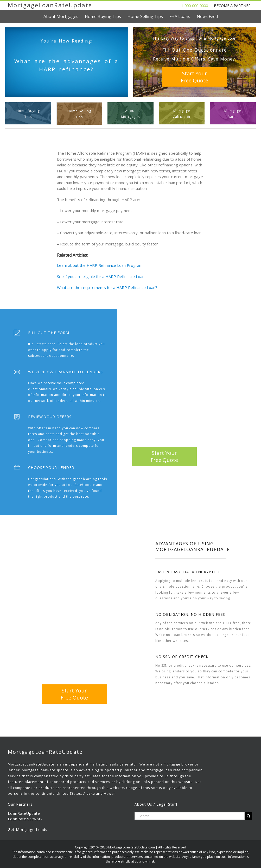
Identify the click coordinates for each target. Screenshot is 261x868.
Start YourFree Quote (195, 77)
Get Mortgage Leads (28, 830)
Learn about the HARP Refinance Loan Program (100, 265)
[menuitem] (64, 16)
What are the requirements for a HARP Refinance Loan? (107, 287)
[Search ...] (190, 816)
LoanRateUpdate (24, 813)
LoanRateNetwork (25, 819)
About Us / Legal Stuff (156, 804)
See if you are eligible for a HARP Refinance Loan (101, 276)
